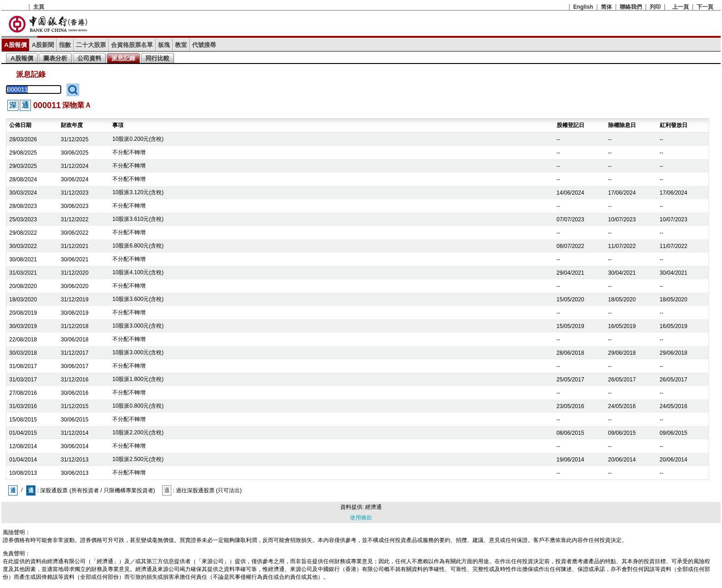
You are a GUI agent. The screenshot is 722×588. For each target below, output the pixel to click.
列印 (655, 7)
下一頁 (705, 7)
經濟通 (373, 507)
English (583, 7)
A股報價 (15, 45)
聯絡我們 (631, 7)
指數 (65, 45)
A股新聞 (43, 45)
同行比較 (157, 58)
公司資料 (89, 58)
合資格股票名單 (132, 45)
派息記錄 (123, 58)
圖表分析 (55, 58)
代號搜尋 (204, 45)
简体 (606, 7)
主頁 (39, 7)
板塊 (164, 45)
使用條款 (361, 518)
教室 (181, 45)
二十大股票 (91, 45)
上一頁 (681, 7)
